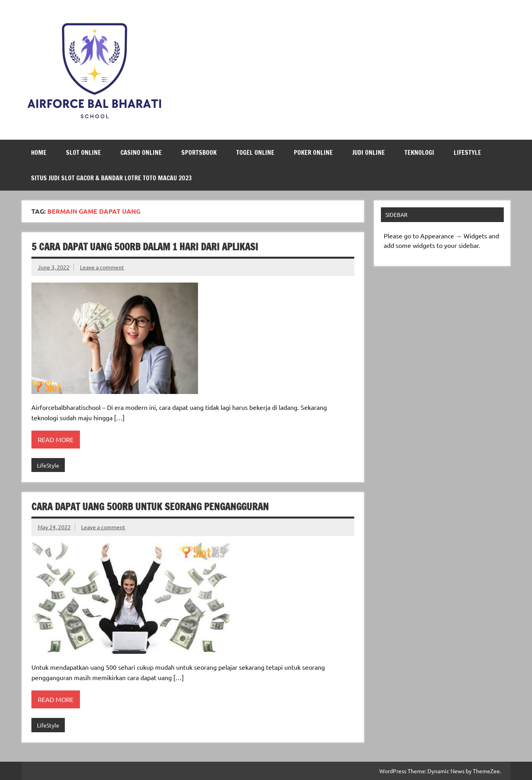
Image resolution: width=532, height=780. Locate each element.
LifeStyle (467, 152)
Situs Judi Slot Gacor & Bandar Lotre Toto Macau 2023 (111, 178)
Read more (56, 439)
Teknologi (419, 152)
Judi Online (369, 152)
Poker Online (313, 152)
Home (39, 152)
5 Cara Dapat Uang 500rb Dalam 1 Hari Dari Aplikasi (145, 247)
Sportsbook (199, 152)
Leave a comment (102, 267)
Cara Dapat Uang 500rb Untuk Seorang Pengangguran (150, 507)
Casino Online (141, 152)
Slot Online (83, 152)
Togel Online (255, 152)
